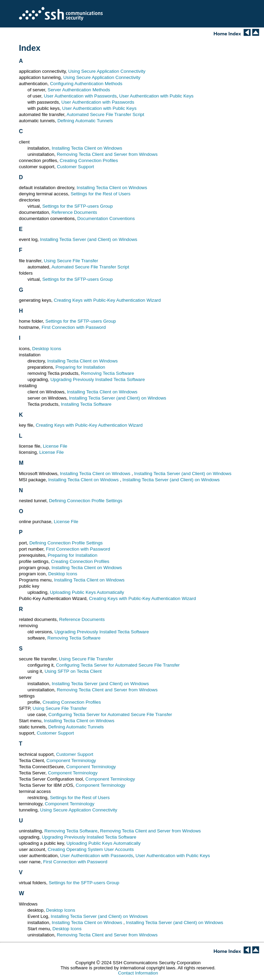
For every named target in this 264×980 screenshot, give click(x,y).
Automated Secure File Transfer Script (106, 114)
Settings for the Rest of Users (100, 194)
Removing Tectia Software (107, 373)
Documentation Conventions (106, 218)
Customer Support (75, 167)
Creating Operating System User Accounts (91, 849)
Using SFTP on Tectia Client (73, 671)
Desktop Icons (47, 349)
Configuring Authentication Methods (86, 84)
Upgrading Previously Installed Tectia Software (98, 379)
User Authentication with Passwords (80, 96)
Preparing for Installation (80, 367)
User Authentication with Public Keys (156, 96)
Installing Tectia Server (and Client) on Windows (89, 239)
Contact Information (138, 973)
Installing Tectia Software (86, 404)
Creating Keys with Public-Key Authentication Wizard (107, 300)
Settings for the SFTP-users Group (78, 206)
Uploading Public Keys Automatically (87, 592)
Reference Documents (74, 212)
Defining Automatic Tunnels (85, 121)
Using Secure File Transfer (71, 261)
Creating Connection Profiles (89, 160)
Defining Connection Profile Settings (85, 501)
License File (55, 446)
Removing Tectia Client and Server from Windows (107, 154)
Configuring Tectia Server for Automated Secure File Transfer (118, 665)
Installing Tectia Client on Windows (87, 148)
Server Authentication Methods (79, 90)
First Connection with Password (74, 327)
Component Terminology (71, 760)
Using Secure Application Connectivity (107, 71)
